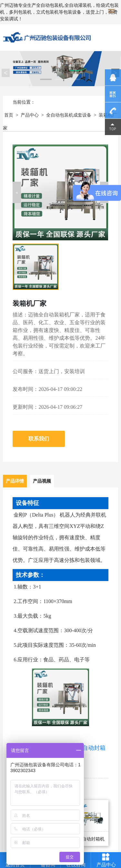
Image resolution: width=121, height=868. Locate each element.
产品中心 (30, 115)
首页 (9, 115)
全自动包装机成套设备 (69, 115)
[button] (17, 192)
